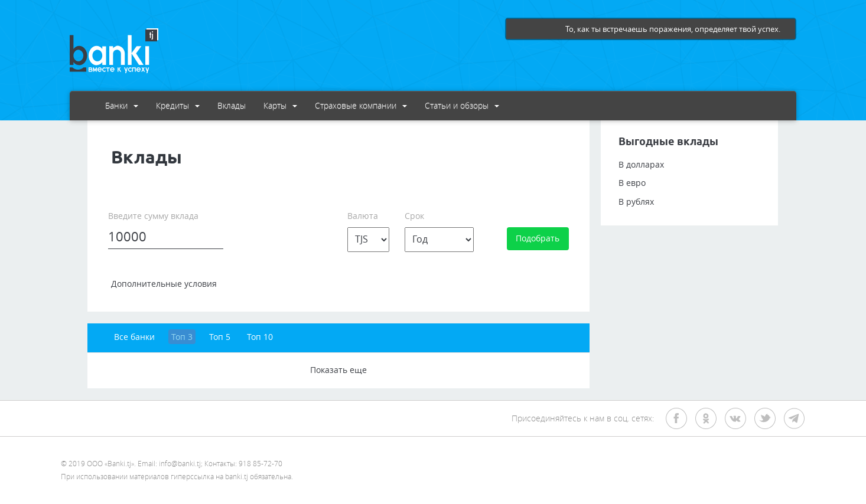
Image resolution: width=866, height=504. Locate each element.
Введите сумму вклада (153, 216)
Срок (414, 216)
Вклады (232, 105)
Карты (280, 105)
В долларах (641, 164)
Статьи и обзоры (462, 105)
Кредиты (178, 105)
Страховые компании (361, 105)
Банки (122, 105)
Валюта (363, 216)
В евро (632, 183)
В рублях (636, 202)
